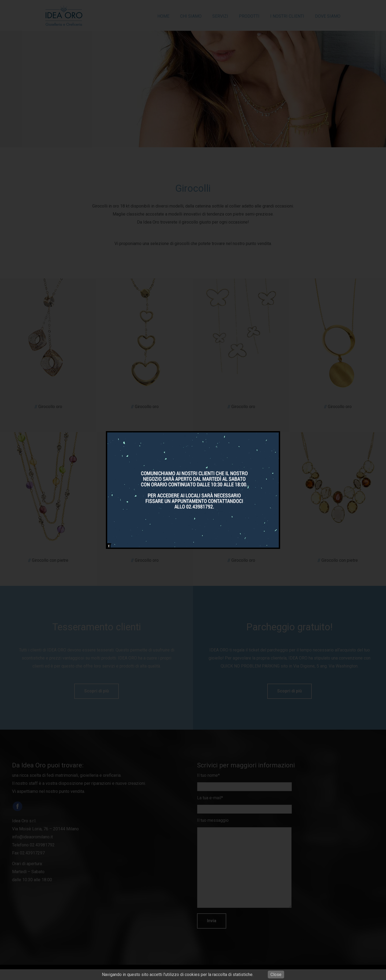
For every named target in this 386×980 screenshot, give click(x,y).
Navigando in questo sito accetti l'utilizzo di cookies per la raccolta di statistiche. (178, 975)
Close (276, 975)
